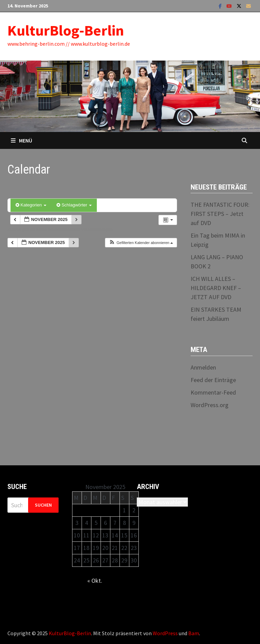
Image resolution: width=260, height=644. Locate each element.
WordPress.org (210, 405)
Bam (194, 633)
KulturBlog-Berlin (66, 30)
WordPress (165, 633)
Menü (21, 140)
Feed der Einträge (213, 380)
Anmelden (203, 367)
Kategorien (31, 205)
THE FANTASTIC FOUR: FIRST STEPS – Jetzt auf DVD (220, 214)
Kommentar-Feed (213, 392)
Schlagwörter (74, 205)
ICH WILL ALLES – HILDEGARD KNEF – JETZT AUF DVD (216, 288)
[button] (141, 243)
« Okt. (95, 581)
